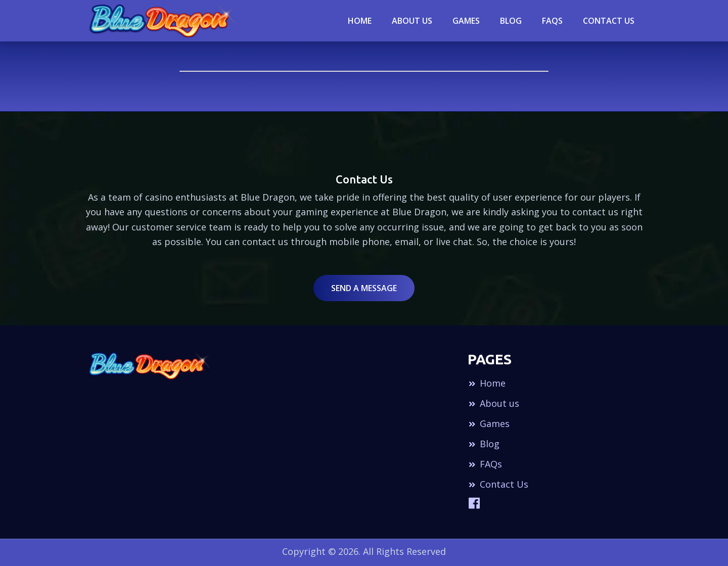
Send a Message (364, 288)
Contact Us (609, 21)
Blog (484, 444)
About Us (412, 21)
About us (493, 403)
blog (511, 21)
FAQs (485, 464)
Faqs (552, 21)
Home (360, 21)
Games (466, 21)
